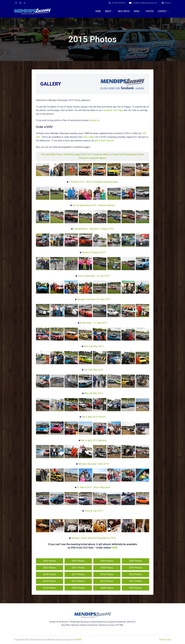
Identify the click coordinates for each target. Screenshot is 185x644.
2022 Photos (49, 568)
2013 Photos (78, 581)
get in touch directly (104, 141)
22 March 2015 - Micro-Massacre (92, 487)
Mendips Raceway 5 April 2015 (93, 464)
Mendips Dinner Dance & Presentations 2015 (93, 538)
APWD (79, 640)
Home (98, 11)
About (109, 11)
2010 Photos (49, 588)
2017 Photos (78, 574)
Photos (150, 11)
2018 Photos (49, 574)
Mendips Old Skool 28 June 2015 (93, 299)
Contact (163, 11)
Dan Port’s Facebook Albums (96, 154)
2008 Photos (107, 588)
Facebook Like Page (113, 110)
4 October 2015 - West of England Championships (93, 182)
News (138, 11)
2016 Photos (107, 574)
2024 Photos (107, 561)
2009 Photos (78, 588)
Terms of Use (165, 640)
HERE (115, 548)
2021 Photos (78, 568)
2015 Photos (136, 574)
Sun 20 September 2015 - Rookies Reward (92, 205)
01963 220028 (118, 3)
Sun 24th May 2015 (93, 370)
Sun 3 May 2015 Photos (93, 417)
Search (168, 3)
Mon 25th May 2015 (93, 346)
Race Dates (124, 11)
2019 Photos (136, 568)
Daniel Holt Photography (125, 154)
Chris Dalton (89, 137)
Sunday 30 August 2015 (93, 252)
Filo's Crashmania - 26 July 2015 (93, 276)
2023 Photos (136, 561)
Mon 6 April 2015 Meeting (93, 440)
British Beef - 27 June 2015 (92, 323)
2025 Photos (78, 561)
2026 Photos (49, 561)
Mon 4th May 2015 (92, 393)
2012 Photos (107, 581)
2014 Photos (49, 581)
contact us (94, 120)
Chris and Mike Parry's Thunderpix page (61, 154)
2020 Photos (107, 568)
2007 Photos (136, 588)
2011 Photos (136, 581)
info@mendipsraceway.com (145, 3)
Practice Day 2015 (92, 511)
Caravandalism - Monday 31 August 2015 (92, 229)
